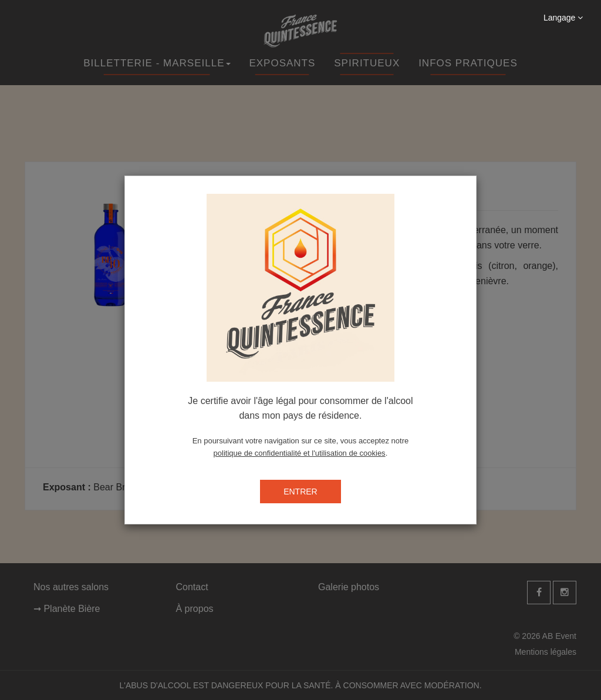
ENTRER (300, 492)
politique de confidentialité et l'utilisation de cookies (300, 453)
